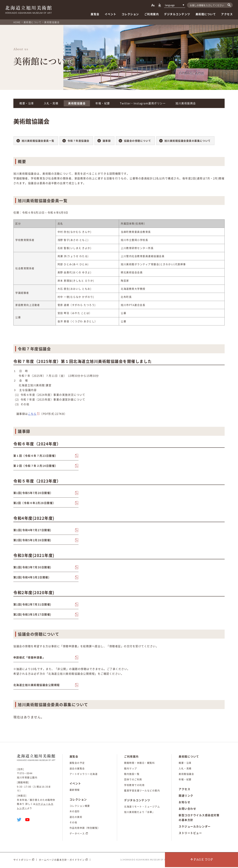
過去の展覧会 (77, 769)
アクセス (227, 14)
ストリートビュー (190, 834)
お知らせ (184, 803)
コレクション (130, 14)
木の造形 (75, 812)
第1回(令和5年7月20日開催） (33, 493)
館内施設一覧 (132, 775)
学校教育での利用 (134, 786)
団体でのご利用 (133, 780)
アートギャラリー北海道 (84, 775)
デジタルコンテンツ (177, 14)
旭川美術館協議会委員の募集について (188, 141)
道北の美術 (76, 818)
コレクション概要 (80, 807)
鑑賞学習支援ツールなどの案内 (142, 791)
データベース (77, 834)
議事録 (107, 141)
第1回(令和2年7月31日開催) (32, 605)
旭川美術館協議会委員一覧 (38, 141)
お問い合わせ (187, 810)
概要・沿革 (27, 103)
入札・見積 (51, 103)
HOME (17, 22)
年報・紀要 (103, 103)
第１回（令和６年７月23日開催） (36, 456)
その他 (73, 823)
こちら (32, 414)
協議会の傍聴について (138, 141)
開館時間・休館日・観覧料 (139, 764)
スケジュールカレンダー (195, 827)
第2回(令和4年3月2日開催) (32, 578)
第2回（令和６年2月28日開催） (35, 503)
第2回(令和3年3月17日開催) (32, 615)
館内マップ (131, 769)
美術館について (206, 14)
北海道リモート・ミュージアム (142, 807)
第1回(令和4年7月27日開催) (32, 531)
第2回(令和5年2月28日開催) (32, 541)
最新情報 (75, 791)
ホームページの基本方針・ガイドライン (62, 861)
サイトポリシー (22, 861)
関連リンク (186, 797)
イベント (111, 14)
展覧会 (95, 14)
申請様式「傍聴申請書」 (29, 658)
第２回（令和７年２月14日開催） (36, 466)
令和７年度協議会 (79, 141)
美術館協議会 (77, 103)
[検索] (229, 5)
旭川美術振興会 (186, 103)
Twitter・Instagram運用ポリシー (143, 103)
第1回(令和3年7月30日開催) (32, 568)
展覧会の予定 (77, 764)
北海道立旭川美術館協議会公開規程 (37, 686)
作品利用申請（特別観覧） (85, 829)
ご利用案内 (152, 14)
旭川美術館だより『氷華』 (139, 813)
